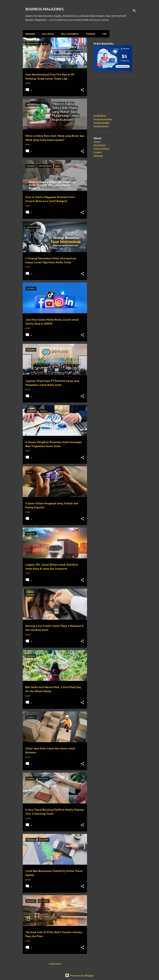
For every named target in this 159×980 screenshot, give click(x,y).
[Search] (134, 11)
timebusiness (101, 126)
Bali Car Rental (70, 34)
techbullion (100, 116)
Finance (91, 34)
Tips (105, 34)
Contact (98, 152)
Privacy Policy (101, 149)
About (97, 142)
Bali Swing (48, 34)
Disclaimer (100, 145)
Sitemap (98, 156)
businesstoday (102, 123)
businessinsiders (103, 119)
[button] (82, 90)
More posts (55, 964)
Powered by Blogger (80, 975)
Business (30, 34)
